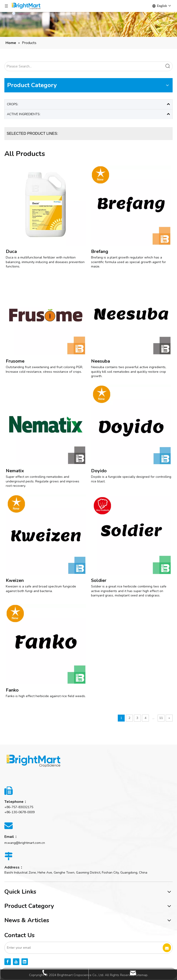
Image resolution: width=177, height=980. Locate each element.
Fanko (12, 690)
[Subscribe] (167, 948)
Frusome (15, 361)
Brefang (100, 251)
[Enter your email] (80, 948)
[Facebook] (8, 962)
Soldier (99, 580)
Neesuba (100, 361)
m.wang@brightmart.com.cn (25, 843)
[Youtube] (16, 962)
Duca (11, 251)
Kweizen (15, 580)
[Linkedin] (25, 962)
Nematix (15, 471)
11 (161, 718)
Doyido (99, 471)
